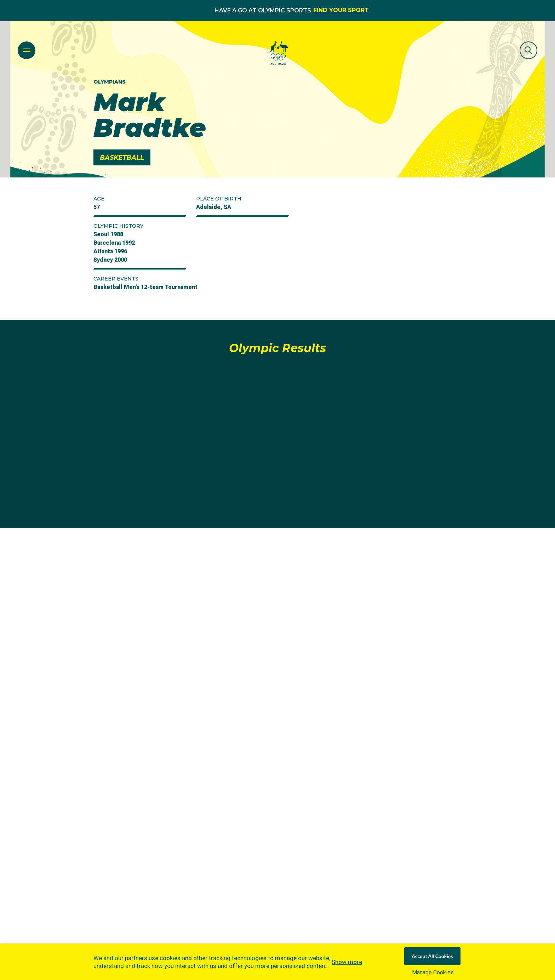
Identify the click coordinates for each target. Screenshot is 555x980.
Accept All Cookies (432, 956)
